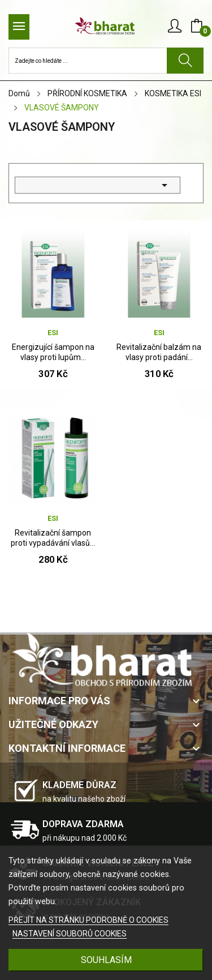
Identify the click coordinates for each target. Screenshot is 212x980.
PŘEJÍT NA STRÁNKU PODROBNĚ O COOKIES (88, 920)
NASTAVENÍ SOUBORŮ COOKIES (70, 934)
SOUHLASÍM (106, 960)
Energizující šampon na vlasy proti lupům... (53, 352)
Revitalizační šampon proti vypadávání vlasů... (53, 538)
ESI (53, 333)
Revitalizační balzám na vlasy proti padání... (159, 352)
